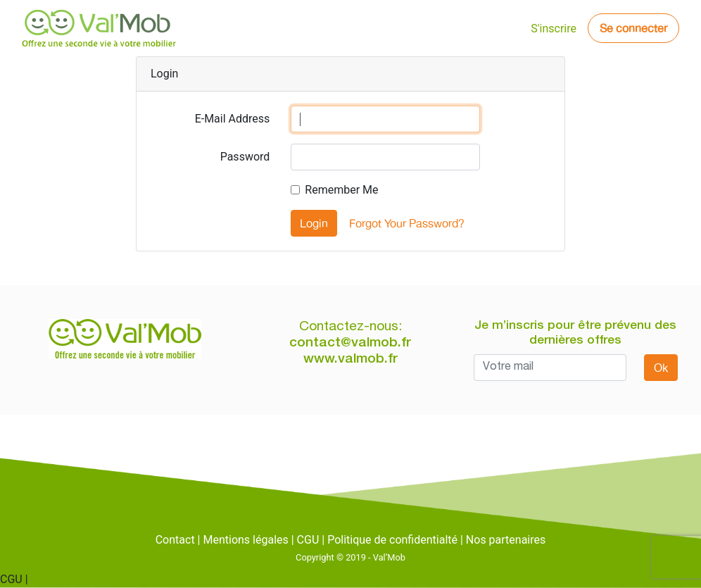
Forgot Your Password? (407, 223)
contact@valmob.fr (350, 343)
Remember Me (341, 190)
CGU (308, 540)
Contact (175, 540)
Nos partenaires (506, 540)
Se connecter (633, 28)
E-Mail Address (233, 119)
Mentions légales (245, 540)
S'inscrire (554, 29)
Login (314, 223)
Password (245, 157)
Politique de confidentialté (392, 540)
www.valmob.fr (350, 359)
